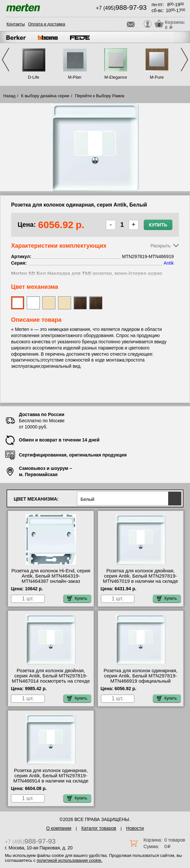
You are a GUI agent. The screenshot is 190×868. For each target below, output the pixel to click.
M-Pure (157, 77)
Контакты (16, 24)
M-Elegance (116, 77)
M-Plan (74, 77)
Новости (135, 828)
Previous (6, 60)
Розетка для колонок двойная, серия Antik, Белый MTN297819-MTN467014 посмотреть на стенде (51, 676)
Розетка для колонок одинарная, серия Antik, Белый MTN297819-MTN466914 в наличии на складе (51, 776)
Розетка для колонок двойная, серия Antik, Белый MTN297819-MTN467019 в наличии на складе (141, 576)
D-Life (34, 77)
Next (184, 60)
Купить (158, 225)
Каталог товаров (99, 828)
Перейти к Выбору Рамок (100, 96)
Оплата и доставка (47, 24)
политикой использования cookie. (70, 860)
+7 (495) (121, 8)
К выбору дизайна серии (45, 96)
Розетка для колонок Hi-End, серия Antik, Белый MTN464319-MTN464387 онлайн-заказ (51, 576)
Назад (9, 96)
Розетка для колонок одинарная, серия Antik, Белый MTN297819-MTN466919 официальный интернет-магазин (141, 678)
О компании (59, 828)
